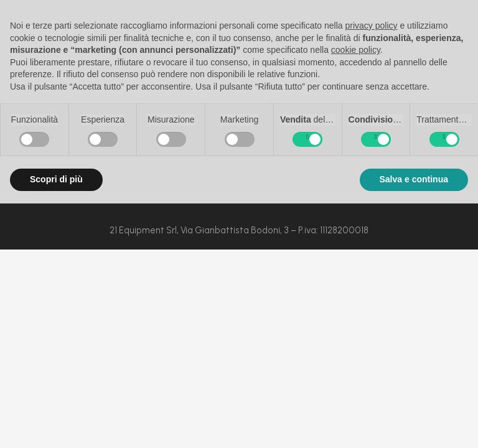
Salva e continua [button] (414, 179)
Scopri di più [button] (56, 179)
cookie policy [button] (356, 50)
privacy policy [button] (372, 26)
